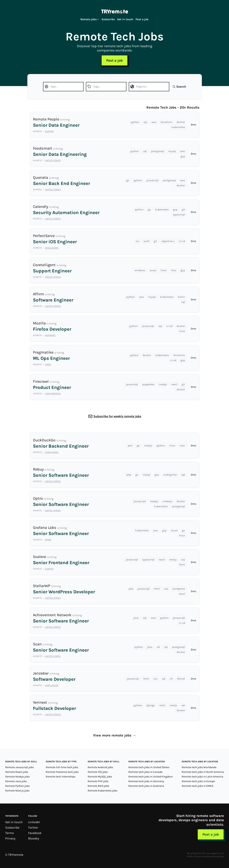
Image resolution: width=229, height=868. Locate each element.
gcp (183, 156)
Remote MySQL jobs (100, 777)
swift (146, 241)
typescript (179, 215)
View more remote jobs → (114, 735)
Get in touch (125, 19)
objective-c (168, 241)
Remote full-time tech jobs (62, 767)
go (128, 180)
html (182, 565)
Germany (50, 335)
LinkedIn (34, 822)
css (183, 560)
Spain (48, 540)
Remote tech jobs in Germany (146, 781)
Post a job (142, 19)
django (151, 705)
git (183, 210)
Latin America (53, 394)
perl (130, 446)
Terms (10, 833)
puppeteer (148, 384)
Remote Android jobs (100, 767)
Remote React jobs (17, 772)
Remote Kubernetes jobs (102, 791)
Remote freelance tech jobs (62, 772)
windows (140, 270)
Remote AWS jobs (98, 786)
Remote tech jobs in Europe (198, 781)
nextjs (173, 560)
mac (174, 270)
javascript (153, 180)
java (136, 618)
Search (179, 87)
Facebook (35, 833)
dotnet (181, 679)
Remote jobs (90, 19)
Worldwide (52, 248)
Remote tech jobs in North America (203, 772)
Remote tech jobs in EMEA (197, 786)
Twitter (33, 827)
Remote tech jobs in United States (149, 767)
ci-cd (182, 241)
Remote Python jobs (17, 786)
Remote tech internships (61, 777)
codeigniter (170, 475)
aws (154, 122)
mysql (172, 151)
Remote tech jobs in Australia (146, 786)
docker (181, 122)
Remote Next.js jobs (17, 791)
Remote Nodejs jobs (17, 777)
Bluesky (34, 838)
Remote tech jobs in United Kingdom (151, 777)
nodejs (163, 384)
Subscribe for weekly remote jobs (117, 416)
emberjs (167, 501)
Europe (49, 131)
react (174, 384)
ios (137, 241)
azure (153, 270)
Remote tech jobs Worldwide (199, 767)
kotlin (181, 297)
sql (145, 122)
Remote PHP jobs (98, 781)
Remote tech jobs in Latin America (202, 777)
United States (53, 160)
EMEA (48, 364)
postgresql (158, 151)
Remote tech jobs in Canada (145, 772)
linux (164, 270)
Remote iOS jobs (98, 772)
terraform (166, 122)
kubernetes (178, 127)
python (135, 122)
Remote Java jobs (16, 781)
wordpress (179, 589)
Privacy (10, 838)
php (129, 475)
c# (158, 647)
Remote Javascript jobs (19, 767)
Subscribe (108, 19)
